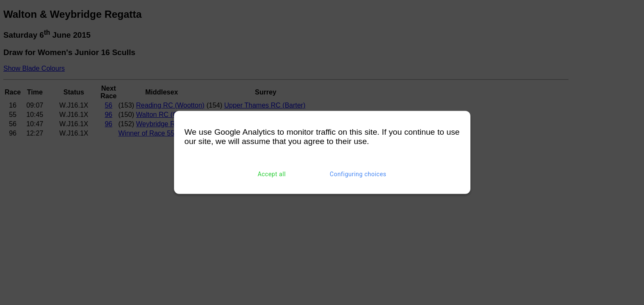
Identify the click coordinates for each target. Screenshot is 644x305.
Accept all (272, 174)
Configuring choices (358, 174)
